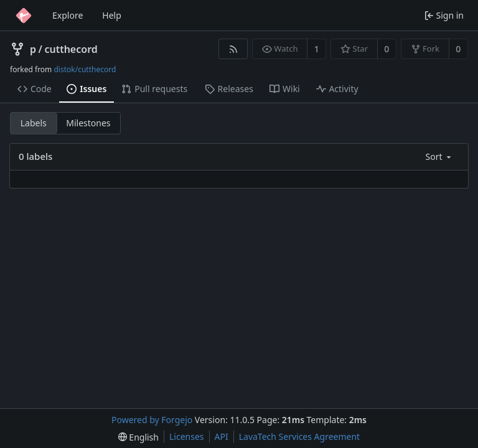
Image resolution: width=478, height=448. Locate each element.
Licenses (187, 436)
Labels (34, 123)
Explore (68, 15)
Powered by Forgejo (152, 420)
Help (112, 15)
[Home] (24, 16)
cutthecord (71, 49)
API (222, 436)
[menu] (440, 156)
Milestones (88, 123)
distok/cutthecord (85, 69)
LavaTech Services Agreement (299, 436)
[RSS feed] (233, 49)
